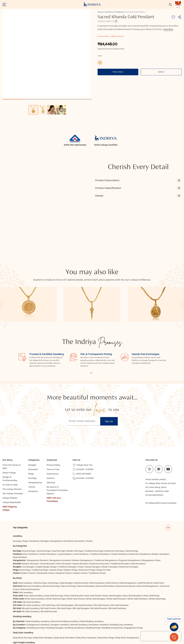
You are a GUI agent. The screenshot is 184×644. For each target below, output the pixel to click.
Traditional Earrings (94, 498)
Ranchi (89, 627)
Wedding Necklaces (74, 575)
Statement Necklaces (140, 501)
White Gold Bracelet (116, 546)
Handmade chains (46, 520)
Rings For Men (104, 517)
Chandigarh (79, 627)
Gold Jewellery (25, 530)
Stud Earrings (58, 498)
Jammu (68, 627)
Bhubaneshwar (139, 624)
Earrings (17, 488)
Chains (89, 488)
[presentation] (161, 636)
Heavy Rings (69, 604)
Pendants (119, 12)
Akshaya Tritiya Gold (60, 614)
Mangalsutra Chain (151, 507)
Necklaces (34, 488)
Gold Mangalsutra (128, 530)
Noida (127, 624)
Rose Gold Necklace (132, 542)
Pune (60, 624)
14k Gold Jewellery (30, 558)
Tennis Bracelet (47, 510)
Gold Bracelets (81, 530)
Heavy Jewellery (21, 599)
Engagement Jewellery (38, 571)
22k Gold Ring (48, 552)
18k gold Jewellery (31, 555)
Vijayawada (99, 624)
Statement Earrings (114, 498)
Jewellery (109, 12)
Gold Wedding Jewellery (38, 568)
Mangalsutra (57, 488)
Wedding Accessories (112, 575)
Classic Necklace (119, 501)
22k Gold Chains (101, 552)
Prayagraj (118, 624)
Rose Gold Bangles (112, 542)
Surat (66, 624)
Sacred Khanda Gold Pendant (138, 12)
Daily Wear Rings (106, 584)
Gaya (61, 627)
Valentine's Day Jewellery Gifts (124, 614)
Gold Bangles (66, 530)
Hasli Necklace (20, 504)
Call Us (161, 72)
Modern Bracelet (30, 510)
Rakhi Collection (79, 614)
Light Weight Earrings (47, 594)
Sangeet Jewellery (60, 571)
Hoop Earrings (44, 498)
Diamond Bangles (86, 533)
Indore (22, 624)
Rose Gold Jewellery (33, 542)
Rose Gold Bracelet (74, 542)
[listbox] (47, 108)
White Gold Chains (76, 546)
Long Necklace (65, 501)
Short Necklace (30, 501)
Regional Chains (64, 520)
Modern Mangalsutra (82, 507)
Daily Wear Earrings (22, 584)
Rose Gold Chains (93, 542)
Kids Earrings (132, 498)
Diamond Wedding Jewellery (65, 568)
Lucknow (87, 624)
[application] (46, 53)
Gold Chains (112, 530)
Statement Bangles (129, 514)
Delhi (15, 624)
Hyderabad (76, 624)
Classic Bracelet (80, 510)
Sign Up (109, 368)
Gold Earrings (40, 530)
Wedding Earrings (36, 575)
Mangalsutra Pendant (37, 507)
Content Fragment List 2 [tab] (93, 320)
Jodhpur (152, 624)
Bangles (45, 488)
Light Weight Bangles (69, 594)
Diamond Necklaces (126, 533)
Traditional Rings (40, 517)
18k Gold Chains (48, 555)
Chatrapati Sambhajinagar (26, 627)
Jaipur (30, 624)
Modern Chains (28, 520)
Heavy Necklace (21, 604)
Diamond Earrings (51, 533)
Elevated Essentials (22, 614)
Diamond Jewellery (32, 533)
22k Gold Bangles (65, 552)
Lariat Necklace (81, 501)
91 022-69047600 (154, 442)
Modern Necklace (160, 501)
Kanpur (161, 624)
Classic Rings (56, 517)
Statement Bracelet (99, 510)
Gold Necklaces (97, 530)
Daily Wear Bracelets (64, 584)
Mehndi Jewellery (79, 571)
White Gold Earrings (56, 546)
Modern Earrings (75, 498)
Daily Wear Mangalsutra (127, 584)
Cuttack (146, 627)
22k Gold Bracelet (83, 552)
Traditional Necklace (100, 501)
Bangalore (45, 627)
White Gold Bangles (96, 546)
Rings (25, 488)
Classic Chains (80, 520)
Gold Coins (159, 530)
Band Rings (25, 517)
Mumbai (52, 624)
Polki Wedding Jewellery (92, 568)
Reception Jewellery (99, 571)
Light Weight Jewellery (24, 589)
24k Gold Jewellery (31, 549)
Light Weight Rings (90, 594)
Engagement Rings (133, 575)
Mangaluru (135, 627)
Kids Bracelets (138, 510)
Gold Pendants (145, 530)
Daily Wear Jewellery (23, 579)
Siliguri (125, 627)
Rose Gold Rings (152, 542)
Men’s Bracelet (64, 510)
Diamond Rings (69, 533)
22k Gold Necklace (120, 552)
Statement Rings (87, 517)
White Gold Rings (157, 546)
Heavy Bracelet (54, 604)
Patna (109, 624)
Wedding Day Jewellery (122, 571)
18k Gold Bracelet (99, 555)
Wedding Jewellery (22, 563)
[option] (33, 110)
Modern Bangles (110, 514)
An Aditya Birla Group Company (161, 450)
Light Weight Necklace (24, 594)
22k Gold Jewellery (31, 552)
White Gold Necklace (138, 546)
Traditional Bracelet (120, 510)
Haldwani (116, 627)
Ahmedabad (40, 624)
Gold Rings (53, 530)
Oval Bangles (28, 514)
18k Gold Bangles (81, 555)
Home (100, 12)
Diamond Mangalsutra (148, 533)
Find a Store (118, 72)
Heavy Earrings (38, 604)
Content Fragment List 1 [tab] (91, 320)
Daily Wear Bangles (43, 584)
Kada (81, 514)
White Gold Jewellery (35, 546)
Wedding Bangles (55, 575)
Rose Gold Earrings (54, 542)
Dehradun (105, 627)
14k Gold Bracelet (49, 558)
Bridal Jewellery (41, 614)
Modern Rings (71, 517)
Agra (54, 627)
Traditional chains (97, 520)
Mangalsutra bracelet (60, 507)
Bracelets (80, 488)
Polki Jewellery (25, 539)
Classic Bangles (93, 514)
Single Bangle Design (46, 514)
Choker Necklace (48, 501)
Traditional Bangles (67, 514)
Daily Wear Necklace (86, 584)
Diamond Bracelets (105, 533)
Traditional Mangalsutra (106, 507)
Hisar (97, 627)
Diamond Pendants (30, 536)
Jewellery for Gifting (98, 614)
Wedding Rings (93, 575)
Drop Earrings (29, 498)
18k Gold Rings (64, 555)
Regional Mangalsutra (130, 507)
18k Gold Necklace (117, 555)
